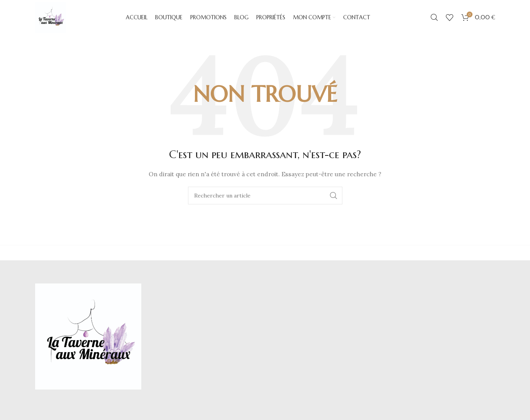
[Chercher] (434, 17)
